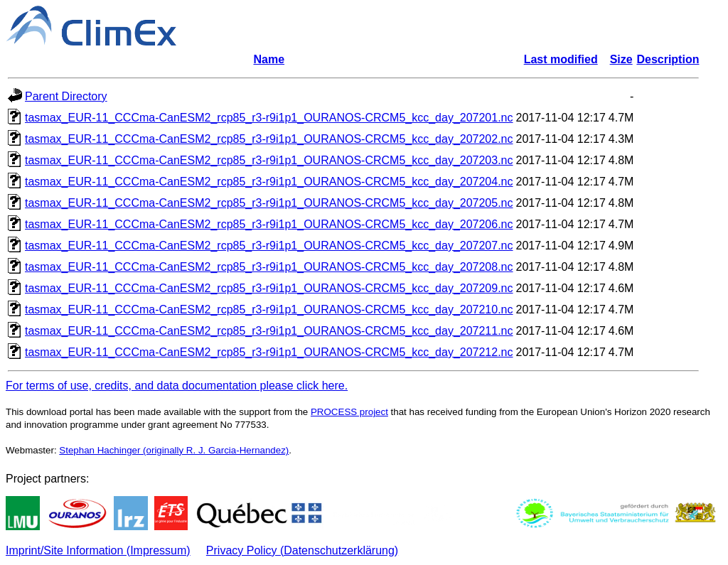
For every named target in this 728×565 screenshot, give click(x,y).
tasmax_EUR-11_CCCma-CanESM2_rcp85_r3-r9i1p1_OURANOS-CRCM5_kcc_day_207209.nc (269, 288)
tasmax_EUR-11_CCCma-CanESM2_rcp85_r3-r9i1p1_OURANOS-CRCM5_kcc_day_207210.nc (269, 310)
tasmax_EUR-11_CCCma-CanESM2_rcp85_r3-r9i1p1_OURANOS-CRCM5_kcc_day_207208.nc (269, 267)
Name (269, 59)
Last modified (561, 59)
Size (621, 59)
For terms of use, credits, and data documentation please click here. (177, 386)
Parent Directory (66, 96)
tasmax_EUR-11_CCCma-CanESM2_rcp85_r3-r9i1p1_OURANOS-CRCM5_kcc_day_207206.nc (269, 224)
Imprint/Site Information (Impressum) (98, 550)
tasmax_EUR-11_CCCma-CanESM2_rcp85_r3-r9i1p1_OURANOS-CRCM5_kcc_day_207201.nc (269, 118)
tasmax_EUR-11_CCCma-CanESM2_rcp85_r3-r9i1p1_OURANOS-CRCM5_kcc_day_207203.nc (269, 160)
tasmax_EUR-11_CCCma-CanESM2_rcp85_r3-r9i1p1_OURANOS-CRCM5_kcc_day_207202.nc (269, 139)
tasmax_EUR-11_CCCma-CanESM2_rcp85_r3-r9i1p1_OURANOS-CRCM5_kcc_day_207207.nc (269, 246)
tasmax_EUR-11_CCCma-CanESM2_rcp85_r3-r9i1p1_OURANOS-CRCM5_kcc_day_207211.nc (269, 331)
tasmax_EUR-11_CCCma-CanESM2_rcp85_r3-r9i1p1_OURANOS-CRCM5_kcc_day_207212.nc (269, 352)
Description (668, 59)
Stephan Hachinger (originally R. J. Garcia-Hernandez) (174, 450)
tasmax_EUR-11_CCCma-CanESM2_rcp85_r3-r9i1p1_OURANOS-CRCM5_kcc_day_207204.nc (269, 182)
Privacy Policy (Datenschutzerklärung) (302, 550)
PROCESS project (349, 412)
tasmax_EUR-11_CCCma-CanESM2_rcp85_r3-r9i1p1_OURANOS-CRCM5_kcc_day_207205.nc (269, 203)
